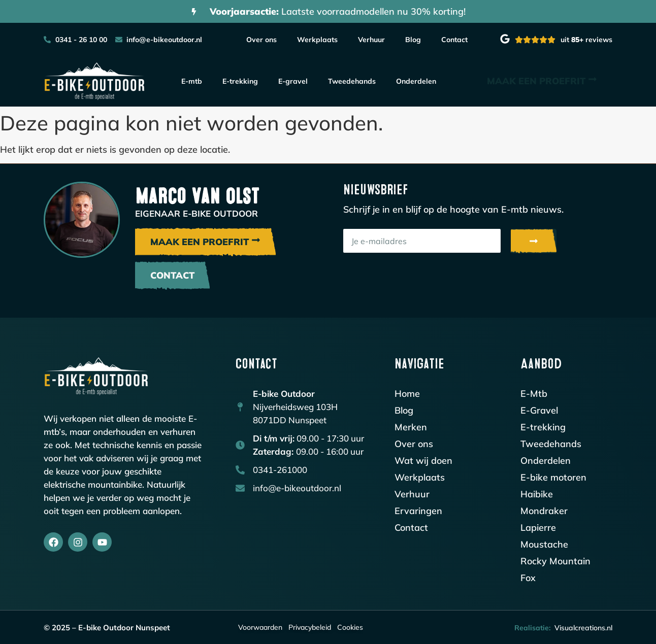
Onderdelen (416, 81)
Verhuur (371, 40)
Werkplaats (317, 40)
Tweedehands (352, 81)
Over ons (261, 40)
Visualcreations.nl (583, 628)
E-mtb (192, 81)
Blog (413, 40)
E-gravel (293, 81)
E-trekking (240, 81)
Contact (454, 40)
